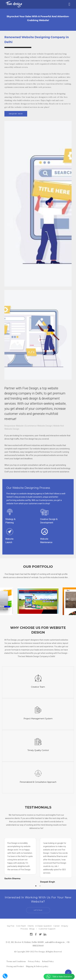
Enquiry (65, 924)
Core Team (21, 924)
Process (24, 927)
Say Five (11, 924)
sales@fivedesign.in (55, 941)
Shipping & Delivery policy (37, 965)
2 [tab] (40, 885)
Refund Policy (48, 960)
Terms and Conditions (16, 960)
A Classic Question (44, 924)
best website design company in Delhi (39, 74)
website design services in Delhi (28, 104)
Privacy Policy (34, 960)
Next (66, 861)
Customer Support (47, 927)
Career (57, 924)
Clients (31, 924)
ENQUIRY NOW (16, 114)
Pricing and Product (15, 965)
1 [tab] (36, 885)
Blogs (32, 927)
